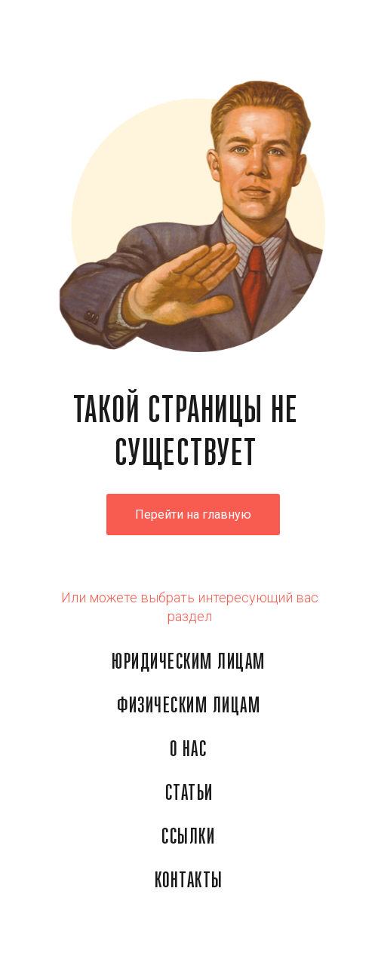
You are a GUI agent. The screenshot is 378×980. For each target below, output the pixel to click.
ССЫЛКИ (188, 838)
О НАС (189, 750)
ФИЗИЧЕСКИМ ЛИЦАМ (189, 706)
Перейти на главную (193, 514)
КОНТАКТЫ (189, 881)
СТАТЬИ (189, 794)
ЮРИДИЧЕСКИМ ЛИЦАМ (189, 663)
